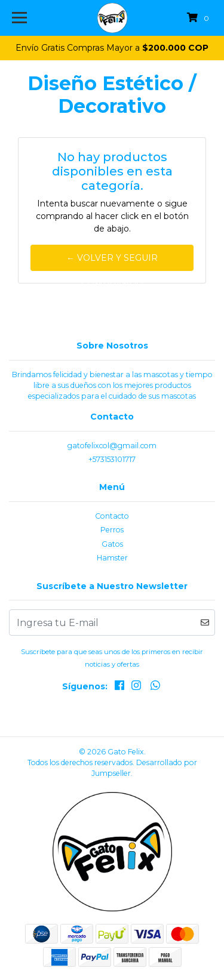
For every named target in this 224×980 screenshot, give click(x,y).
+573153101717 (112, 459)
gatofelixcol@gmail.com (112, 446)
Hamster (112, 558)
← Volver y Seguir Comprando (112, 262)
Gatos (112, 544)
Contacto (112, 516)
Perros (112, 530)
